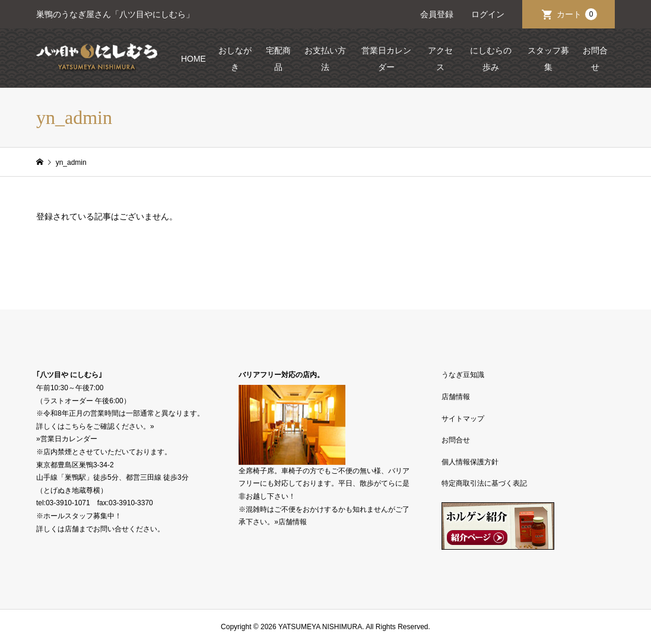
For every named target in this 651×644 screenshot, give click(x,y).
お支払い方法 (325, 59)
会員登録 (437, 14)
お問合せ (595, 59)
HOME (193, 59)
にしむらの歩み (491, 59)
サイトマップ (463, 419)
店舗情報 (293, 522)
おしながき (235, 59)
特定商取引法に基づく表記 (484, 483)
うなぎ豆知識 (463, 375)
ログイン (488, 14)
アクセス (440, 59)
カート (577, 14)
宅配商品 (278, 59)
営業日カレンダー (386, 59)
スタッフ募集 (548, 59)
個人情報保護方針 (470, 462)
